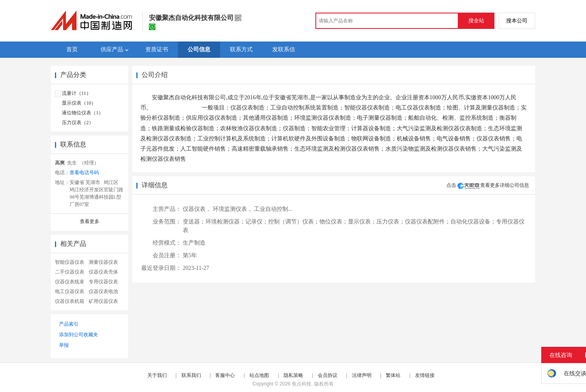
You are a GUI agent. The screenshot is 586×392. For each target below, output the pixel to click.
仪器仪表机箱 (70, 301)
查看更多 (90, 221)
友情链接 (425, 375)
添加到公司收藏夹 (79, 335)
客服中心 (225, 375)
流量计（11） (77, 93)
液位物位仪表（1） (83, 113)
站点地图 (259, 375)
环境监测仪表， (233, 209)
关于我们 (157, 375)
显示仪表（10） (79, 103)
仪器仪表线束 (70, 282)
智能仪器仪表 (70, 262)
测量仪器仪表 (103, 262)
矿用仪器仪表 (103, 301)
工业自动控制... (273, 209)
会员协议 (328, 375)
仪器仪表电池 (103, 291)
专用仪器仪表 (103, 282)
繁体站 (393, 375)
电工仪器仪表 (70, 291)
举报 (64, 345)
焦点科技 (302, 384)
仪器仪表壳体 (103, 272)
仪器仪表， (197, 209)
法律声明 (362, 375)
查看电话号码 (84, 173)
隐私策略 (293, 375)
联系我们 (191, 375)
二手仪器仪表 (70, 272)
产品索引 (69, 324)
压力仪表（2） (78, 123)
